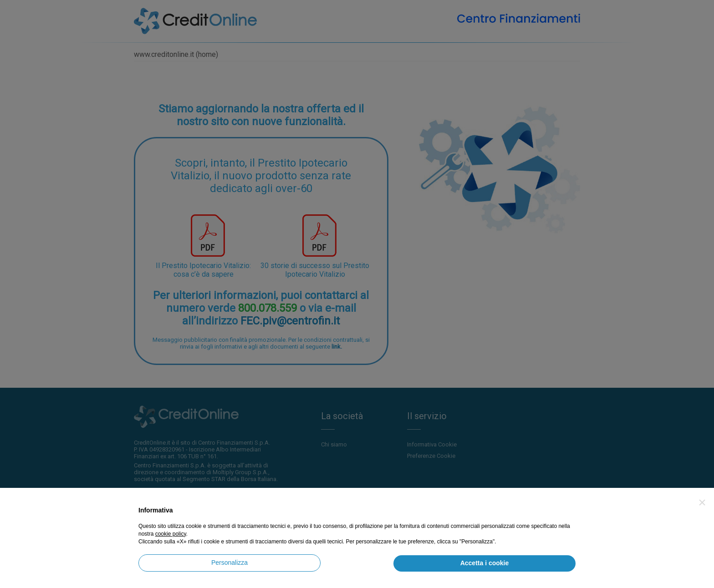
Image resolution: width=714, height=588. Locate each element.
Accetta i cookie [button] (485, 563)
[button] (702, 502)
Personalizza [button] (229, 563)
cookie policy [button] (171, 534)
